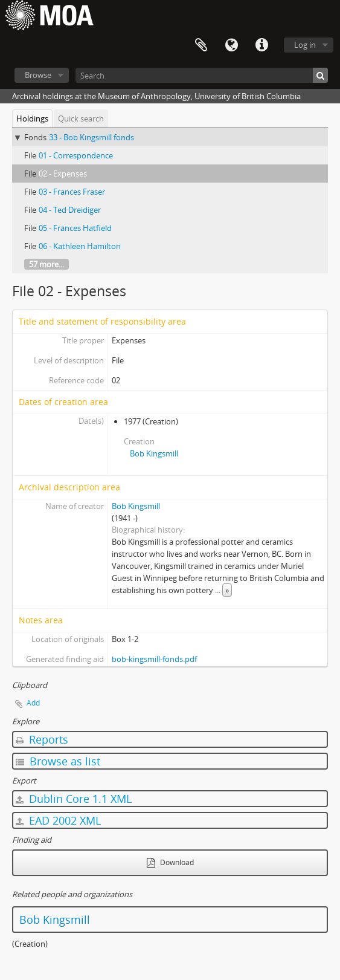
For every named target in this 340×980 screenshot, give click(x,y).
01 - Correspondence (76, 155)
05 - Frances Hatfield (75, 228)
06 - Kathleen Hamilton (80, 246)
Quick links (261, 45)
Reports (42, 739)
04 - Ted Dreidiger (70, 210)
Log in (305, 45)
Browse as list (58, 761)
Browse (38, 75)
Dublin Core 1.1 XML (74, 799)
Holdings (32, 118)
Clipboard (201, 45)
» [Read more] (227, 590)
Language (231, 45)
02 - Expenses (63, 174)
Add (33, 703)
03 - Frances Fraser (72, 192)
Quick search (81, 118)
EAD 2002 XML (58, 820)
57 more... (47, 264)
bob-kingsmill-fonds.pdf (154, 659)
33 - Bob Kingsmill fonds (91, 137)
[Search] (202, 75)
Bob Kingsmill (154, 453)
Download (170, 862)
